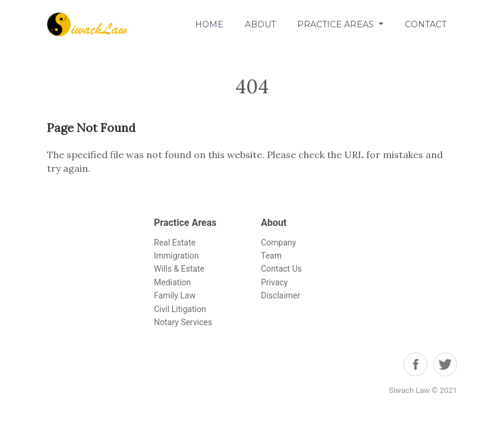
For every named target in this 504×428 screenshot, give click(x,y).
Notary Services (183, 322)
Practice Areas (337, 24)
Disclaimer (281, 295)
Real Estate (175, 243)
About (260, 24)
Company (278, 243)
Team (271, 256)
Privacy (274, 282)
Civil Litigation (180, 309)
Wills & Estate (179, 269)
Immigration (176, 256)
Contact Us (281, 269)
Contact (426, 24)
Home (209, 24)
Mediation (172, 282)
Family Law (175, 295)
